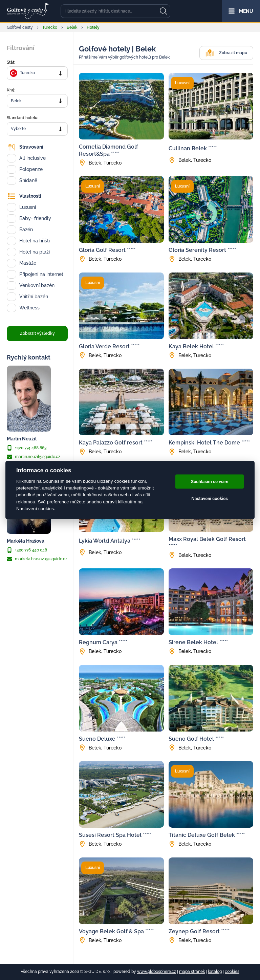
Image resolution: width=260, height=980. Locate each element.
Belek (72, 27)
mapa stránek (192, 972)
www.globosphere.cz (157, 972)
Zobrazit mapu (226, 53)
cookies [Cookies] (232, 972)
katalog (215, 972)
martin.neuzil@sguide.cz (34, 457)
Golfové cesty (20, 27)
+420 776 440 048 (27, 550)
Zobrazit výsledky (37, 333)
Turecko (50, 27)
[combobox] (37, 73)
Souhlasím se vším (210, 482)
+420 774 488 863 (27, 448)
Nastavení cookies (210, 498)
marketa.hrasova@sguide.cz (37, 559)
